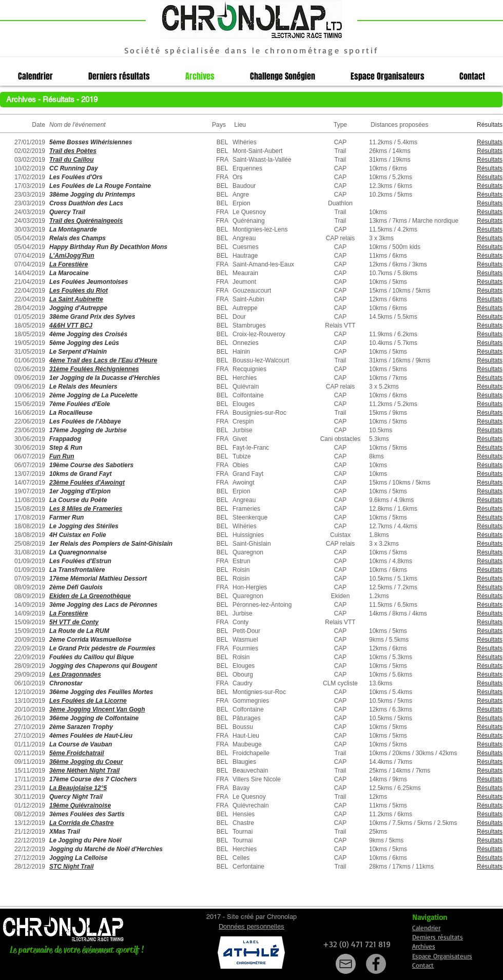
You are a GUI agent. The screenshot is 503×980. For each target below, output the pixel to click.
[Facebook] (376, 964)
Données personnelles (252, 926)
